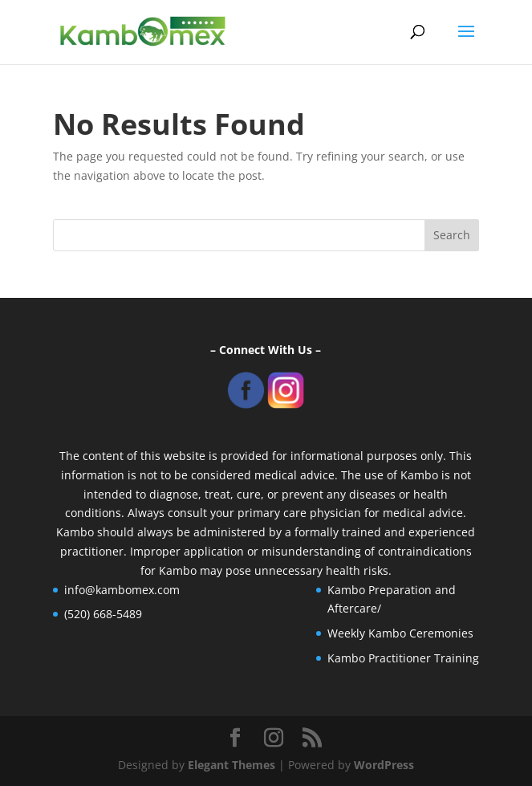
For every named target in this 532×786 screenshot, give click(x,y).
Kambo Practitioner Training (403, 658)
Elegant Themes (231, 765)
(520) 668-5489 (103, 614)
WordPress (384, 765)
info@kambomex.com (122, 590)
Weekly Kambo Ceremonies (400, 633)
